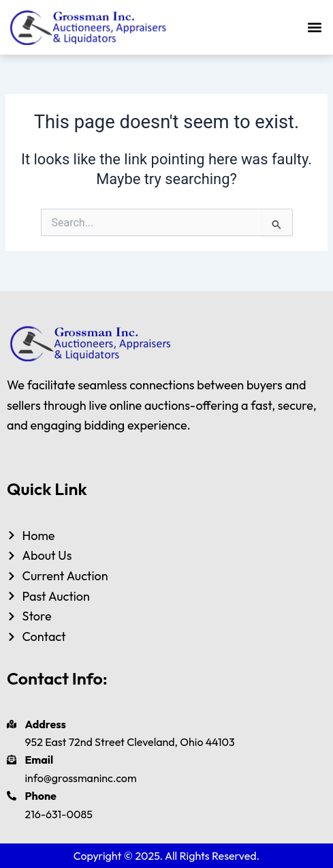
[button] (315, 28)
